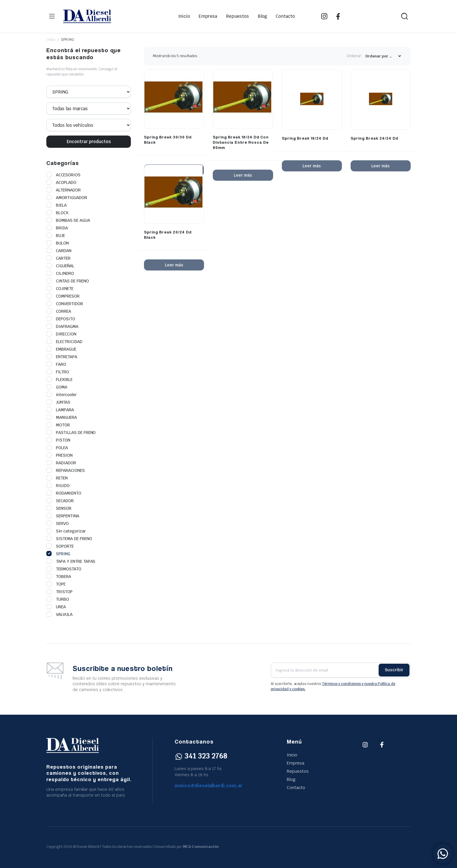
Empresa (208, 16)
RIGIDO (58, 486)
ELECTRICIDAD (64, 342)
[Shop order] (383, 56)
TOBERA (59, 577)
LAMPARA (60, 410)
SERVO (58, 523)
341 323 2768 (201, 756)
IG (324, 16)
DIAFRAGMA (62, 326)
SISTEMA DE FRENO (69, 539)
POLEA (57, 448)
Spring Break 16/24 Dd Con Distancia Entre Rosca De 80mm (241, 142)
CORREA (59, 311)
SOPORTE (60, 546)
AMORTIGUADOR (67, 198)
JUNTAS (58, 402)
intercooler (61, 395)
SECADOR (60, 501)
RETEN (57, 478)
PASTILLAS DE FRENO (71, 433)
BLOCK (57, 213)
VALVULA (59, 614)
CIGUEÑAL (60, 266)
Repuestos (237, 16)
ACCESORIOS (63, 175)
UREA (56, 607)
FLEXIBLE (59, 379)
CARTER (58, 258)
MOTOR (58, 425)
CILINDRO (60, 273)
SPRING (58, 554)
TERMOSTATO (64, 569)
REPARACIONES (66, 470)
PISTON (58, 440)
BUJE (56, 236)
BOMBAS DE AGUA (68, 220)
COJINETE (60, 289)
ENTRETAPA (62, 357)
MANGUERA (62, 417)
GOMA (57, 387)
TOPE (56, 584)
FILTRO (58, 372)
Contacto (285, 16)
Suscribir (394, 670)
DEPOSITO (61, 319)
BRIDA (57, 228)
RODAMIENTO (64, 493)
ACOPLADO (61, 182)
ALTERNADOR (64, 190)
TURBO (58, 599)
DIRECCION (61, 334)
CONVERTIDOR (65, 304)
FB (338, 16)
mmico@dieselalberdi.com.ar (209, 786)
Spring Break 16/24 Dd (305, 138)
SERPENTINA (63, 516)
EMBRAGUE (61, 349)
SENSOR (59, 508)
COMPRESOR (63, 296)
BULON (58, 243)
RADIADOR (61, 463)
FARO (56, 364)
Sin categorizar (66, 531)
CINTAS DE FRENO (68, 281)
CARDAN (59, 251)
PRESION (59, 455)
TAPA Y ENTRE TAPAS (71, 561)
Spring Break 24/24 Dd (374, 138)
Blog (262, 16)
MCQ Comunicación (201, 847)
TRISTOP (59, 592)
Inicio (184, 16)
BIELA (57, 205)
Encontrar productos (89, 142)
